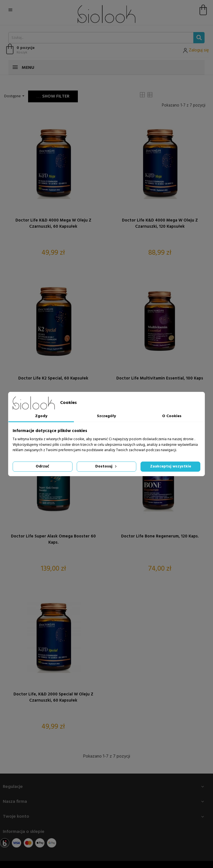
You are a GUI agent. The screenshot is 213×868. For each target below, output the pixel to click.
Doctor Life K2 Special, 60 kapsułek (53, 378)
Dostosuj (107, 466)
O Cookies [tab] (172, 416)
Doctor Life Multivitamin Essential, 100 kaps (160, 378)
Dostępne (15, 96)
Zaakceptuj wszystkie (171, 466)
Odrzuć (42, 466)
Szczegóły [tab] (106, 416)
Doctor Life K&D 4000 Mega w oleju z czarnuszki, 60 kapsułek (53, 223)
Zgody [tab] (41, 416)
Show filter (53, 96)
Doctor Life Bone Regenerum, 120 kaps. (160, 536)
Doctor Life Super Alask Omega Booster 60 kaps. (53, 539)
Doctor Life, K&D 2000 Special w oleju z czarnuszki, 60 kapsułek (53, 697)
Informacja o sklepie (24, 832)
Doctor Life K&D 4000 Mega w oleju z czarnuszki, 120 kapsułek (160, 223)
